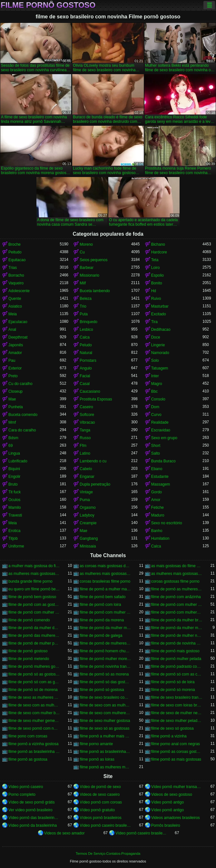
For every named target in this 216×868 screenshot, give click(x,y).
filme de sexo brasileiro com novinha (105, 697)
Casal (85, 384)
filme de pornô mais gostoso (175, 651)
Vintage (86, 492)
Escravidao (161, 430)
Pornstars (88, 360)
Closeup (15, 391)
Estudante (160, 477)
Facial (85, 376)
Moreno (86, 244)
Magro (157, 384)
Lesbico (86, 330)
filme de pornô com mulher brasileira (177, 605)
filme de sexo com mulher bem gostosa (34, 713)
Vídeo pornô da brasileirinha (33, 825)
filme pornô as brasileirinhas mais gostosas (105, 752)
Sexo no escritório (167, 523)
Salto (156, 453)
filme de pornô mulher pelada (176, 659)
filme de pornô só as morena (104, 674)
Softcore (87, 415)
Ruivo (156, 299)
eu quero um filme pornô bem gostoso (34, 589)
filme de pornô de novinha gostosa (177, 643)
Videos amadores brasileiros (176, 818)
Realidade (160, 422)
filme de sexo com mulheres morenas (105, 713)
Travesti (15, 515)
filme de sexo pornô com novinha (34, 728)
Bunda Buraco (163, 461)
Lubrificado (18, 461)
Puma (85, 500)
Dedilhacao (161, 330)
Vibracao (87, 422)
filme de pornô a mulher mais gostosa (105, 589)
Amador (15, 353)
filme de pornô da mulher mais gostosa (105, 628)
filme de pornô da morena (102, 620)
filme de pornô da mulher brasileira (177, 620)
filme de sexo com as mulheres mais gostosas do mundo (105, 705)
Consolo (158, 399)
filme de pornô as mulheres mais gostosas (177, 589)
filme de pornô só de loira (173, 682)
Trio (83, 306)
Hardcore (159, 252)
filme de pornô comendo (29, 620)
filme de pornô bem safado (103, 597)
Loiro (156, 268)
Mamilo (15, 508)
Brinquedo (88, 322)
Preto (13, 376)
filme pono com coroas (28, 736)
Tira (154, 322)
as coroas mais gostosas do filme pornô (105, 566)
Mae (12, 399)
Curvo (156, 415)
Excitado (159, 314)
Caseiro (86, 407)
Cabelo (86, 469)
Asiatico (15, 306)
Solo (155, 360)
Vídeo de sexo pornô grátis (31, 802)
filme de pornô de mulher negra (177, 636)
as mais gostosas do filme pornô (177, 566)
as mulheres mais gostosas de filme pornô (34, 574)
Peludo (86, 345)
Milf (83, 283)
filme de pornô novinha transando (105, 666)
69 (10, 446)
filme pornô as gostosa (28, 759)
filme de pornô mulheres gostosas (34, 666)
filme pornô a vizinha (169, 736)
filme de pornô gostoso (28, 651)
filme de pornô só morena (173, 690)
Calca (85, 337)
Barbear (87, 268)
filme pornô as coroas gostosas (177, 752)
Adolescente (19, 291)
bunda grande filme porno (30, 581)
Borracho (16, 275)
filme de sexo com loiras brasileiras (177, 705)
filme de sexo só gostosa (172, 728)
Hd (154, 291)
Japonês (16, 345)
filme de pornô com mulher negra (34, 612)
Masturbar (160, 306)
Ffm (83, 446)
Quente (15, 299)
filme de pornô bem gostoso (32, 597)
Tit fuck (15, 492)
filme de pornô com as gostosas (34, 605)
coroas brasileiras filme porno (105, 581)
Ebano (157, 469)
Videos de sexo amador (64, 833)
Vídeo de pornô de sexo (100, 787)
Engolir (14, 477)
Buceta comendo (23, 415)
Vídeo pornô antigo (167, 802)
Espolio (157, 275)
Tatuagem (160, 368)
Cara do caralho (22, 430)
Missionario (89, 275)
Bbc (155, 391)
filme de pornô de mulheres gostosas (105, 643)
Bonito (157, 283)
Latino (85, 453)
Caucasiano (90, 391)
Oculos (14, 500)
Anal (12, 330)
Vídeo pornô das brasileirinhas (34, 818)
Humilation (160, 538)
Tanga (85, 430)
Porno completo (22, 794)
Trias (13, 268)
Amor (156, 500)
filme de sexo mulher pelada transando (177, 721)
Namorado (160, 353)
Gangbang (89, 538)
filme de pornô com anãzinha (176, 597)
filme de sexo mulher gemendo (34, 721)
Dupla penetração (95, 484)
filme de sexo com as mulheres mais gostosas (34, 705)
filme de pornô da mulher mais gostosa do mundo (177, 628)
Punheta (16, 407)
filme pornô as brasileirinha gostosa (34, 752)
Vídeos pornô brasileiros (100, 818)
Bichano (158, 244)
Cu (82, 252)
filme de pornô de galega (101, 636)
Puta (84, 314)
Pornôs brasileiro (166, 825)
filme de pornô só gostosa (102, 690)
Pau (12, 360)
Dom (155, 407)
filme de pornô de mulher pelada (34, 643)
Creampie (88, 523)
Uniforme (16, 546)
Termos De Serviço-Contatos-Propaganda (108, 853)
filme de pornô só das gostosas (105, 682)
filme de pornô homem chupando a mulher (105, 651)
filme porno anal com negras (176, 744)
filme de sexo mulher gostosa (105, 721)
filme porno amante (96, 744)
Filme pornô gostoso (48, 5)
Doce (156, 337)
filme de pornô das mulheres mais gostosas (34, 636)
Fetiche (157, 508)
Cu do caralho (20, 384)
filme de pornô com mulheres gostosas (177, 612)
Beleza (86, 299)
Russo (85, 438)
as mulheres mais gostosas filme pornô (177, 574)
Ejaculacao (18, 322)
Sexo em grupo (164, 438)
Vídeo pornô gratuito (97, 810)
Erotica (14, 531)
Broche (15, 244)
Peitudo (15, 252)
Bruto (13, 484)
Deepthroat (18, 337)
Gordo (157, 492)
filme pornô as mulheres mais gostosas (105, 767)
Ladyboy (87, 515)
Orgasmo (88, 508)
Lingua (14, 453)
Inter (155, 376)
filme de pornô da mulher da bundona (34, 628)
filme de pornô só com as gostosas (34, 682)
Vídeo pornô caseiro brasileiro (105, 825)
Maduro (158, 515)
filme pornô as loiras (97, 759)
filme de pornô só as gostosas (34, 674)
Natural (86, 353)
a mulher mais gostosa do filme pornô (34, 566)
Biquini (14, 469)
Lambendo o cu (93, 461)
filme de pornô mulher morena (105, 659)
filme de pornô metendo (29, 659)
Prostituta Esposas (96, 399)
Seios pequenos (93, 260)
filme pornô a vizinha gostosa (33, 744)
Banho (157, 531)
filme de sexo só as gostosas (104, 728)
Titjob (13, 538)
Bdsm (13, 438)
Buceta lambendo (95, 291)
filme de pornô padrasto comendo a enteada (177, 666)
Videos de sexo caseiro (100, 794)
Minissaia (88, 546)
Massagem (161, 484)
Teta (155, 260)
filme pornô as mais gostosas (176, 759)
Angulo (86, 368)
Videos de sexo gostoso (172, 794)
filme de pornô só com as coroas (177, 674)
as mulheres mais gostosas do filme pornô (105, 574)
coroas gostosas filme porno (175, 581)
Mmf (12, 422)
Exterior (15, 368)
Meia (13, 314)
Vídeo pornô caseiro (26, 787)
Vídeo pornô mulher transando (177, 787)
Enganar (87, 477)
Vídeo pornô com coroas (101, 802)
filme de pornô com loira (100, 605)
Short (156, 446)
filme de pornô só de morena (33, 690)
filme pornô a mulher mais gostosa (105, 736)
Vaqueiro (16, 283)
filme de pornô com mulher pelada (105, 612)
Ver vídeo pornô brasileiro (30, 810)
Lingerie (158, 345)
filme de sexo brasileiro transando (177, 697)
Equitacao (17, 260)
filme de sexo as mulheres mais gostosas (34, 697)
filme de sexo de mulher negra (177, 713)
